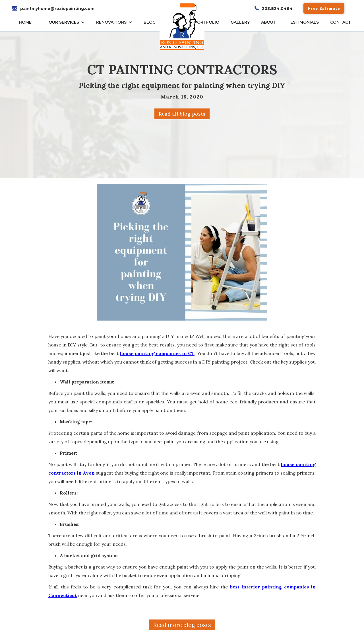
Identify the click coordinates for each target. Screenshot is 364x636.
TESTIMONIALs (303, 22)
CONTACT (341, 22)
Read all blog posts (182, 114)
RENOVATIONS (111, 22)
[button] (68, 22)
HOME (25, 22)
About (269, 22)
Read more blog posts (182, 625)
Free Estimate (324, 8)
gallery (240, 22)
